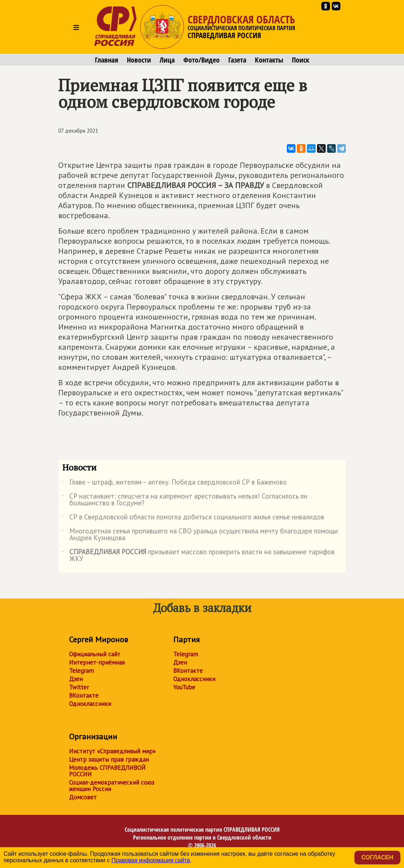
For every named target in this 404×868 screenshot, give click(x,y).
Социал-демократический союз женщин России (112, 786)
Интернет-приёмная (97, 662)
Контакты (269, 60)
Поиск (300, 60)
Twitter (79, 687)
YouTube (184, 687)
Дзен (76, 679)
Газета (237, 60)
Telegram (81, 671)
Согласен (377, 857)
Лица (167, 60)
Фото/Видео (201, 60)
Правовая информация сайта (151, 860)
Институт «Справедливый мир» (112, 751)
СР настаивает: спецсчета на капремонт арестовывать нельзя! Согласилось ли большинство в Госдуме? (185, 500)
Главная (107, 60)
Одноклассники (90, 704)
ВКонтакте (84, 695)
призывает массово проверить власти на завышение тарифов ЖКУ (198, 556)
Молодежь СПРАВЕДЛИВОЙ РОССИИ (107, 771)
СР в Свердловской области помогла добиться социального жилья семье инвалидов (193, 518)
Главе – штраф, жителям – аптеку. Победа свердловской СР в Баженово (175, 483)
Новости (139, 60)
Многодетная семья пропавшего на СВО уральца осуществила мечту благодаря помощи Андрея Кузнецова (200, 535)
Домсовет (83, 797)
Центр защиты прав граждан (109, 759)
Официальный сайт (95, 654)
